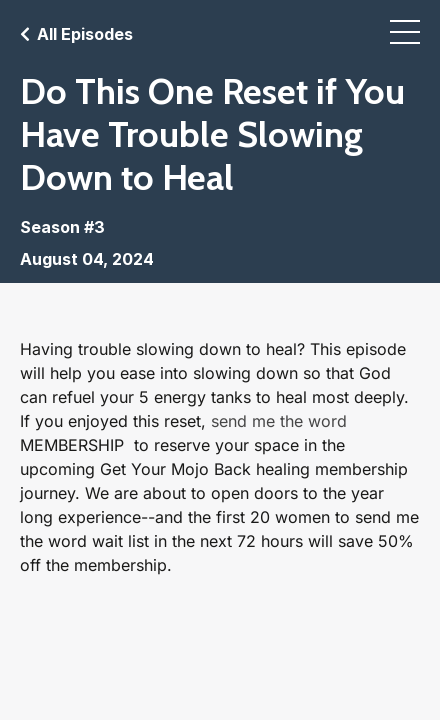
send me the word (279, 421)
